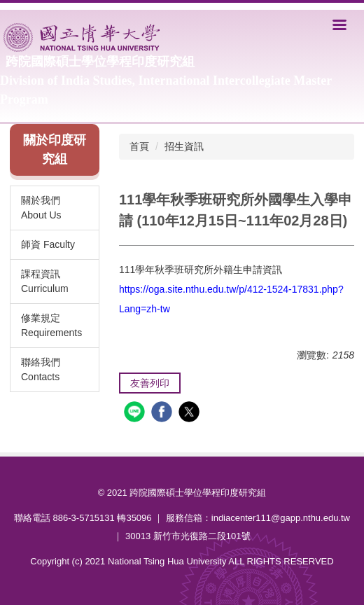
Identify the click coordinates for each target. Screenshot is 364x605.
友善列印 (150, 383)
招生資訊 (184, 146)
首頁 (139, 146)
